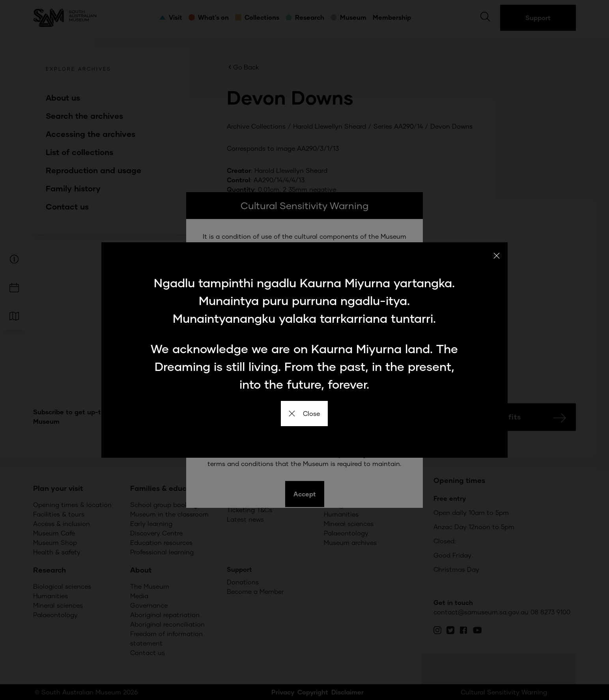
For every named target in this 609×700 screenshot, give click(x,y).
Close (304, 413)
